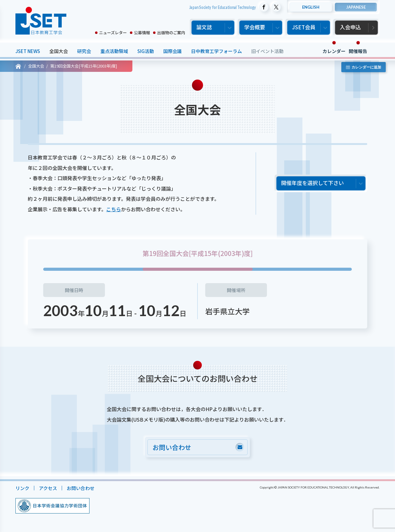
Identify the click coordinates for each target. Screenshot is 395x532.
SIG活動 (146, 51)
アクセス (48, 488)
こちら (114, 209)
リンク (22, 488)
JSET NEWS (28, 51)
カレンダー (334, 51)
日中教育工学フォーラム (216, 51)
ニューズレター (113, 33)
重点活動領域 (114, 51)
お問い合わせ (81, 488)
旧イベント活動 (267, 51)
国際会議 (173, 51)
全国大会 (59, 51)
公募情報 (142, 33)
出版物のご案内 (171, 33)
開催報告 (358, 51)
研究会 (84, 51)
